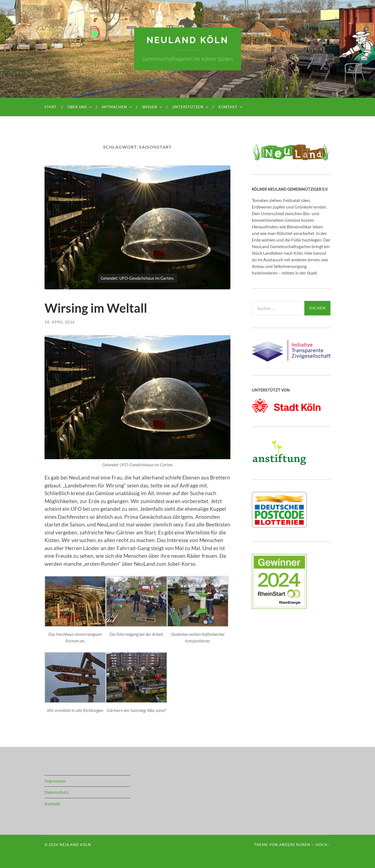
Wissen (150, 107)
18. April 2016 (60, 322)
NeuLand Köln (187, 40)
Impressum (55, 781)
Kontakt (228, 107)
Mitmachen (115, 107)
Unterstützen (188, 107)
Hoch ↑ (323, 845)
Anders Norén (295, 845)
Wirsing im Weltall (96, 308)
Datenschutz (57, 792)
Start (51, 107)
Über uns (77, 107)
